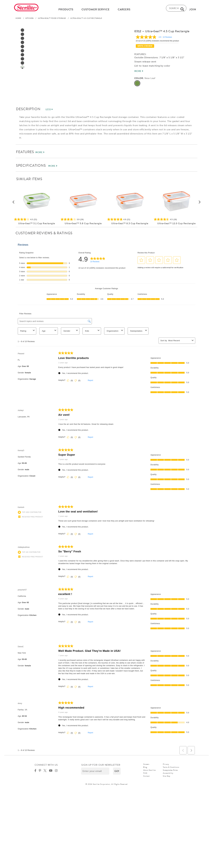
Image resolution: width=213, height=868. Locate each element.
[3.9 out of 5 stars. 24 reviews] (83, 221)
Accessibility (168, 774)
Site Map (166, 777)
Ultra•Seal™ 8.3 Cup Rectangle (130, 225)
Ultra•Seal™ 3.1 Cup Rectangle (37, 225)
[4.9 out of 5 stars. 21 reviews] (130, 221)
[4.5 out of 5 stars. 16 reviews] (176, 221)
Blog (145, 768)
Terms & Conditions (171, 768)
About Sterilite (149, 771)
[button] (13, 203)
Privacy (166, 765)
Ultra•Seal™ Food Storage (52, 19)
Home (18, 19)
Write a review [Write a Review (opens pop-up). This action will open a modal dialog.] (145, 47)
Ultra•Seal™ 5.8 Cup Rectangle (83, 225)
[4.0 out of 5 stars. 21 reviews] (37, 221)
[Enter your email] (95, 772)
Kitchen (30, 19)
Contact (146, 777)
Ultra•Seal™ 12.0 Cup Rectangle (176, 225)
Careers (146, 765)
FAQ (145, 774)
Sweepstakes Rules (170, 771)
